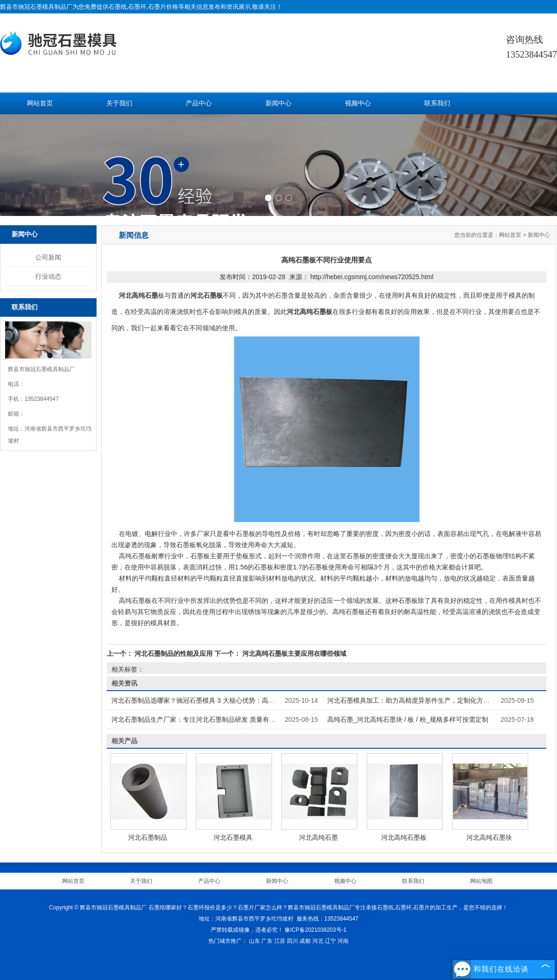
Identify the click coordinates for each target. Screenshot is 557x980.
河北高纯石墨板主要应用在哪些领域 (293, 653)
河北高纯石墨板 (404, 837)
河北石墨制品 (148, 837)
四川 (292, 941)
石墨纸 (118, 7)
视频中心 (358, 103)
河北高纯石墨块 (489, 837)
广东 (267, 941)
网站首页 (40, 103)
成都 (305, 941)
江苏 (280, 941)
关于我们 (119, 103)
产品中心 (199, 103)
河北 (318, 941)
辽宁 (330, 941)
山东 (254, 941)
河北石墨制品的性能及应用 (174, 653)
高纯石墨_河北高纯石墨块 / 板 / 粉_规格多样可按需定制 (408, 719)
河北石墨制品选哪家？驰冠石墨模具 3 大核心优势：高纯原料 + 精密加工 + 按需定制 (233, 700)
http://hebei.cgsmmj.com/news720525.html (372, 277)
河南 (343, 941)
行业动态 (48, 276)
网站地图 (481, 881)
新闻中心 (278, 103)
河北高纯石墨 (318, 837)
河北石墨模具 (233, 837)
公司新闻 (48, 257)
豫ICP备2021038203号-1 (315, 930)
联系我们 (437, 103)
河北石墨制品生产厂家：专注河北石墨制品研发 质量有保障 (197, 719)
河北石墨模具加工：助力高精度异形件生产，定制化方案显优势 (418, 700)
